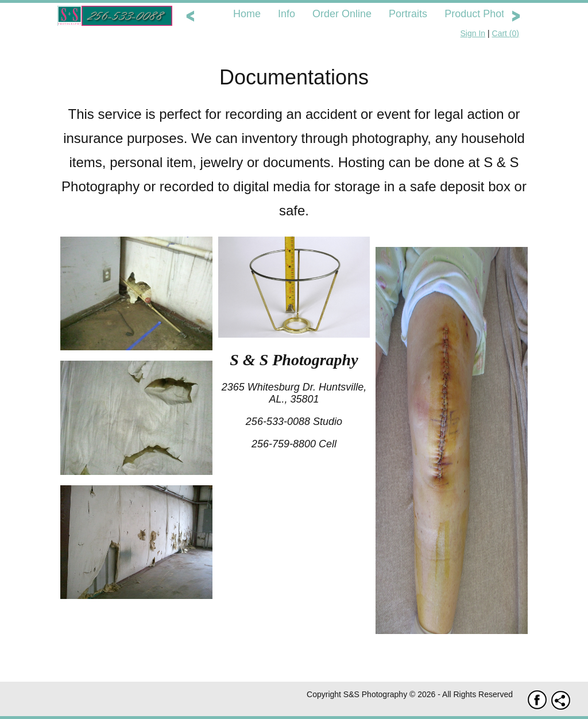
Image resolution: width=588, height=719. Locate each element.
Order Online (342, 14)
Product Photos (480, 14)
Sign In (473, 33)
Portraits (408, 14)
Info (287, 14)
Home (247, 14)
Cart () (506, 33)
